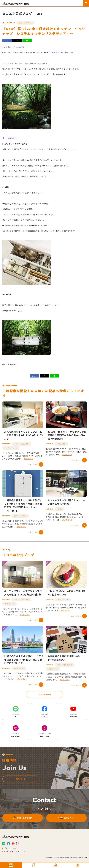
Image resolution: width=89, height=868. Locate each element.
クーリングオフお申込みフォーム (15, 852)
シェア (7, 40)
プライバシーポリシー (12, 849)
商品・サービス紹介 (25, 23)
